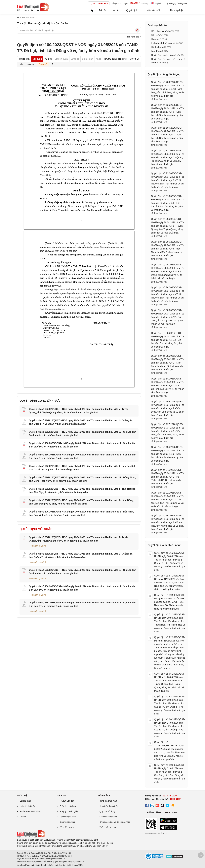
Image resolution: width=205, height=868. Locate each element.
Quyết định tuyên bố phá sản (166, 55)
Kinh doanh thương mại (163, 43)
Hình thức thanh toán (109, 806)
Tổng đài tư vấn (67, 827)
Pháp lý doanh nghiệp (69, 811)
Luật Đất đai (60, 865)
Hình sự (155, 39)
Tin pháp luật (176, 10)
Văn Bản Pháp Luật (26, 865)
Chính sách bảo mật (108, 817)
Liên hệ (23, 817)
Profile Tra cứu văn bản (30, 811)
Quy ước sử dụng (107, 811)
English (156, 3)
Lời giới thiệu (26, 801)
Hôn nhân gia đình (38, 546)
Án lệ (116, 10)
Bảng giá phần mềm (108, 801)
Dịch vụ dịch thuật (68, 817)
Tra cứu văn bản (67, 801)
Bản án (103, 10)
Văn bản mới (153, 10)
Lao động (156, 51)
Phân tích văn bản (68, 806)
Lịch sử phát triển (28, 806)
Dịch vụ (145, 3)
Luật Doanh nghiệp (44, 865)
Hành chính (157, 47)
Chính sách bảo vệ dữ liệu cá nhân (115, 822)
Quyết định (132, 10)
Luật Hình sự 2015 (75, 865)
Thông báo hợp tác (108, 827)
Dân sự (155, 35)
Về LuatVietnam (99, 4)
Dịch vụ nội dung (67, 822)
